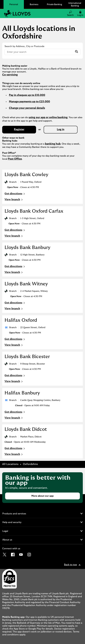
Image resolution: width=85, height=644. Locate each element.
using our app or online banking (48, 117)
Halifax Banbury (22, 393)
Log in (61, 129)
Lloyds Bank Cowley (26, 175)
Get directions (15, 194)
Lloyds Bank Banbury (27, 248)
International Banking (75, 4)
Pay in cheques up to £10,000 (27, 95)
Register (19, 129)
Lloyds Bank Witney (26, 284)
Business (34, 4)
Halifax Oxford (21, 320)
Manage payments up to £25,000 (29, 102)
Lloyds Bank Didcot (26, 429)
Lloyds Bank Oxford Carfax (34, 211)
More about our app (42, 496)
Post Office (15, 159)
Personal (14, 4)
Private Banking (54, 4)
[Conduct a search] (39, 52)
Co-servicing (10, 75)
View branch (14, 200)
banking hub (53, 144)
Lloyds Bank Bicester (27, 357)
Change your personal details (27, 108)
